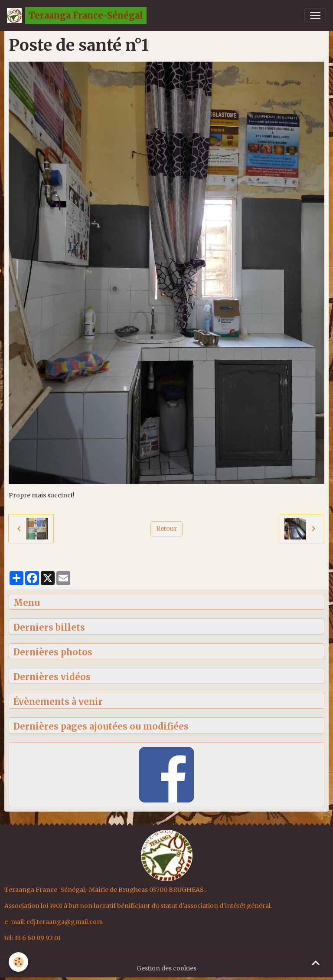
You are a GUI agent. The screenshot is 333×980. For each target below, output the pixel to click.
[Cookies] (18, 962)
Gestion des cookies (166, 968)
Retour (166, 529)
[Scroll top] (316, 963)
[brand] (77, 16)
